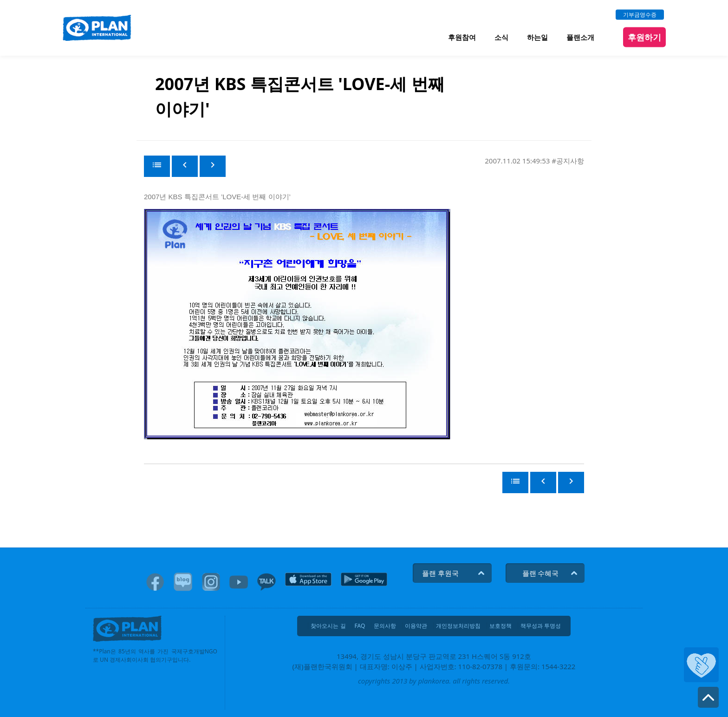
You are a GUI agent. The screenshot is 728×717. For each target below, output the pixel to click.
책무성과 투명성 (541, 626)
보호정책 (500, 626)
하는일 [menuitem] (537, 37)
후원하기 (644, 37)
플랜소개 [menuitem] (580, 37)
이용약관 (416, 626)
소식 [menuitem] (501, 37)
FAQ (360, 626)
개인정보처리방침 (458, 626)
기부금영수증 (640, 14)
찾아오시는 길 (328, 626)
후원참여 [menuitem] (462, 37)
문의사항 (385, 626)
